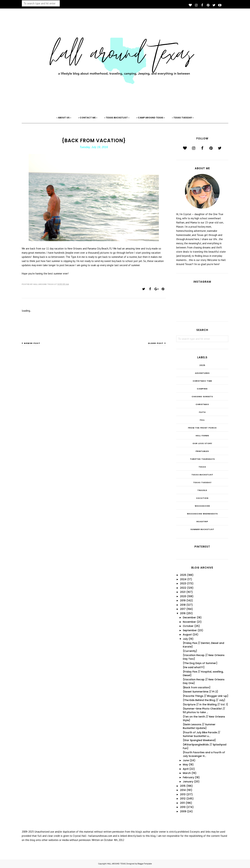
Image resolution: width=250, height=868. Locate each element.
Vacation (202, 498)
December (189, 617)
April (186, 769)
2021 (183, 592)
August (187, 635)
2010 (183, 807)
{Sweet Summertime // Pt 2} (200, 692)
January (188, 782)
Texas (202, 467)
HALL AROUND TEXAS (116, 864)
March (187, 773)
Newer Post (32, 343)
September (190, 630)
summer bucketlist (202, 529)
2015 (183, 786)
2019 (183, 600)
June (186, 760)
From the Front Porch (202, 428)
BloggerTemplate (145, 864)
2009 (183, 811)
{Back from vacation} (197, 687)
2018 (183, 605)
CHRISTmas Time (202, 381)
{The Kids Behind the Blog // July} (204, 700)
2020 (183, 596)
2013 (183, 794)
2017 (183, 609)
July (185, 639)
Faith (202, 412)
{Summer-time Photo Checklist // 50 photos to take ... (204, 710)
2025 (202, 365)
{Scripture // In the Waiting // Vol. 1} (205, 704)
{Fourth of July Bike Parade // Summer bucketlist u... (201, 734)
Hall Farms (202, 436)
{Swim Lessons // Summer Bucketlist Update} (199, 726)
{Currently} (190, 651)
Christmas (202, 404)
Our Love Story (202, 443)
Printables (202, 451)
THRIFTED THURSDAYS (202, 459)
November (189, 622)
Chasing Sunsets (202, 397)
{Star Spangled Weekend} (199, 740)
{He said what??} (194, 667)
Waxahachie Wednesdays (202, 514)
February (188, 777)
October (188, 626)
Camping (202, 389)
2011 (182, 803)
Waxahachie (202, 506)
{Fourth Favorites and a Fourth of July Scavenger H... (204, 754)
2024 (183, 579)
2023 (183, 583)
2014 (183, 790)
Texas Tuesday (202, 482)
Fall (202, 420)
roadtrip (202, 521)
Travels (202, 490)
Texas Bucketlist (202, 475)
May (185, 765)
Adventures (202, 373)
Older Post (156, 343)
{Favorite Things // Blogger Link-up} (206, 696)
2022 (183, 588)
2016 (183, 613)
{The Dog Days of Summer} (200, 663)
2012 (183, 799)
